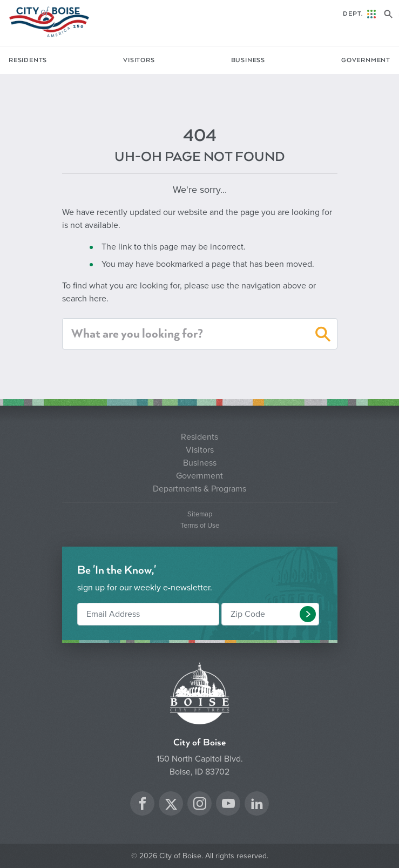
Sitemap (200, 514)
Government (366, 60)
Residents (28, 60)
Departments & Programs (199, 489)
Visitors (139, 60)
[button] (323, 336)
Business (248, 60)
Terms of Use (200, 526)
